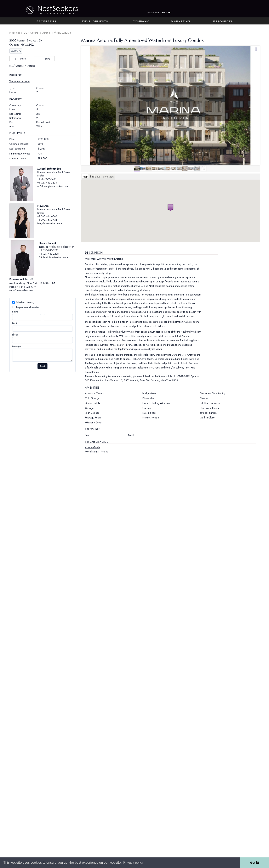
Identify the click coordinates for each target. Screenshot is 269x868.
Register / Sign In (159, 13)
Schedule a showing (23, 302)
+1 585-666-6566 (47, 216)
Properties (46, 22)
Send (42, 366)
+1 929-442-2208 (47, 183)
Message (16, 346)
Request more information (26, 307)
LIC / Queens (31, 33)
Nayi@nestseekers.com (50, 223)
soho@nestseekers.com (21, 290)
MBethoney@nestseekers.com (53, 186)
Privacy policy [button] (133, 863)
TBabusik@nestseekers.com (53, 257)
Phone (15, 335)
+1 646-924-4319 (26, 287)
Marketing (181, 22)
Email (15, 323)
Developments (95, 22)
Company (141, 22)
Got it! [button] (254, 863)
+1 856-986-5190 (49, 250)
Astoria (46, 33)
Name (15, 312)
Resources (223, 22)
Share (20, 59)
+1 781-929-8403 (47, 179)
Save (44, 59)
